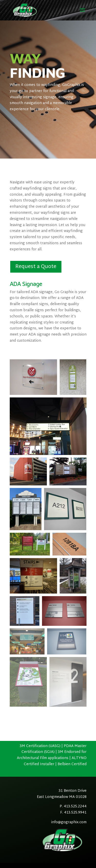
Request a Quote (36, 267)
